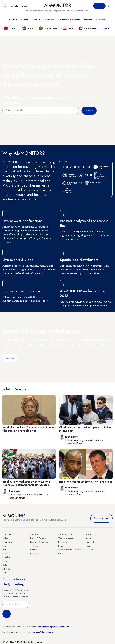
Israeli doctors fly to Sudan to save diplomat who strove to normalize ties (29, 429)
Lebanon (6, 569)
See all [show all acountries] (107, 28)
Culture (36, 20)
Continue (10, 358)
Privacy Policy (64, 542)
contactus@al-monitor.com (43, 632)
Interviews (101, 20)
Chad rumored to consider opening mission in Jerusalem (85, 429)
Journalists (90, 542)
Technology (50, 20)
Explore (88, 20)
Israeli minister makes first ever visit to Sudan (86, 482)
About (89, 538)
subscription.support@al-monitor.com (54, 627)
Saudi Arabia (8, 542)
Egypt (5, 561)
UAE (4, 550)
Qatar (5, 565)
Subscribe (99, 6)
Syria (5, 573)
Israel (5, 553)
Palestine (6, 557)
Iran (4, 546)
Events (24, 6)
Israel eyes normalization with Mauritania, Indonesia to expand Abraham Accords (27, 483)
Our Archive (36, 553)
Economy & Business (70, 20)
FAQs (61, 546)
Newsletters (14, 6)
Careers (90, 550)
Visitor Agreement (66, 538)
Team (88, 546)
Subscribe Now (101, 518)
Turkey (5, 538)
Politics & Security (18, 20)
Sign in (110, 6)
